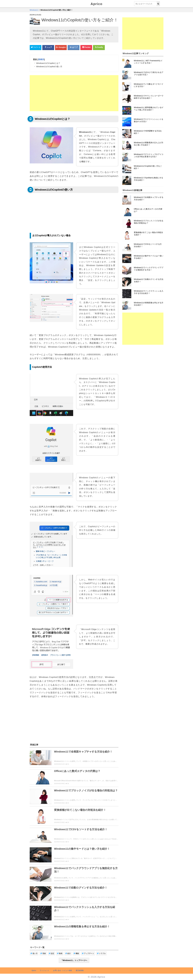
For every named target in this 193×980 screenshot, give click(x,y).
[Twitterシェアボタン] (36, 47)
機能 (76, 953)
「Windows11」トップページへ (74, 960)
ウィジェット (45, 970)
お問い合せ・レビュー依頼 (62, 970)
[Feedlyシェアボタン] (99, 47)
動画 (60, 953)
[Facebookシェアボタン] (48, 47)
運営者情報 (80, 970)
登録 (43, 953)
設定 (51, 953)
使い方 (34, 953)
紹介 (68, 953)
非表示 (41, 59)
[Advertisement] (74, 93)
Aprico (97, 4)
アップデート (88, 953)
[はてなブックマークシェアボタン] (74, 47)
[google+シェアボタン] (61, 47)
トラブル (101, 953)
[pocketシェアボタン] (86, 47)
